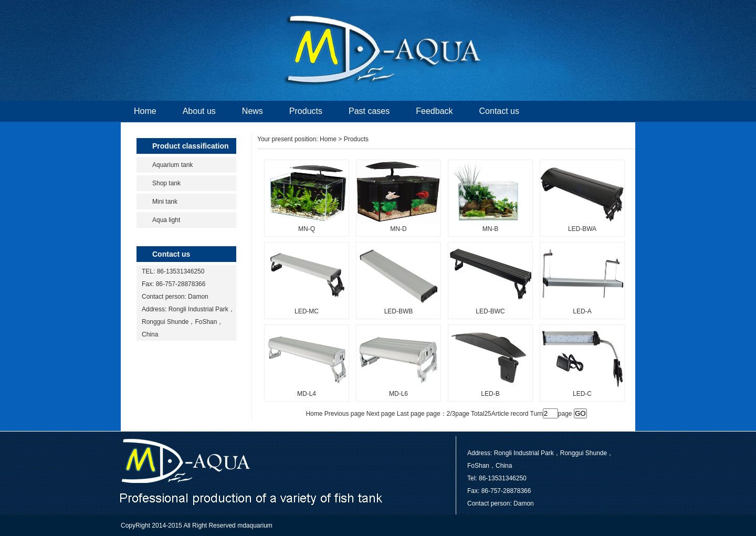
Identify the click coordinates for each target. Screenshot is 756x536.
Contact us (499, 111)
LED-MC (307, 311)
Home (145, 111)
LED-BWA (582, 229)
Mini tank (165, 202)
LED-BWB (399, 311)
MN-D (398, 229)
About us (199, 111)
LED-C (582, 394)
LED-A (582, 311)
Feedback (434, 111)
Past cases (369, 111)
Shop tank (166, 183)
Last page (411, 414)
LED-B (490, 394)
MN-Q (307, 229)
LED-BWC (490, 311)
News (253, 111)
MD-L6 (398, 394)
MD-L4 (307, 394)
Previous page (345, 414)
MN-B (491, 229)
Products (306, 111)
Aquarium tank (172, 165)
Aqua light (166, 220)
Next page (381, 414)
